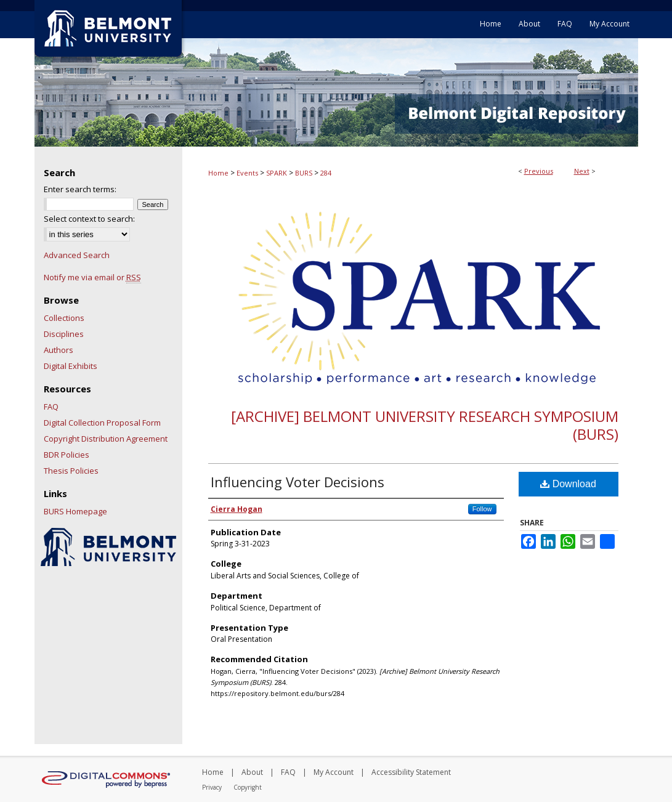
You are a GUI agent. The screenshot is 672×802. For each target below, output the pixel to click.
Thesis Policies (71, 471)
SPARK (277, 173)
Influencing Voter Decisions (298, 482)
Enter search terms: (80, 189)
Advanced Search (77, 255)
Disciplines (64, 334)
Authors (59, 350)
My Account (334, 772)
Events (247, 173)
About (252, 772)
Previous (539, 171)
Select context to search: (89, 219)
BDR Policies (67, 455)
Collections (64, 318)
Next (582, 171)
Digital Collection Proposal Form (102, 423)
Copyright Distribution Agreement (106, 439)
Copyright (248, 787)
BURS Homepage (75, 511)
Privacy (212, 787)
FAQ (51, 407)
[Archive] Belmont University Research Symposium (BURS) (425, 425)
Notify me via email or (92, 277)
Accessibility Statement (411, 772)
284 (326, 173)
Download (568, 484)
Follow (482, 509)
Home (218, 173)
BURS (304, 173)
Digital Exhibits (71, 366)
